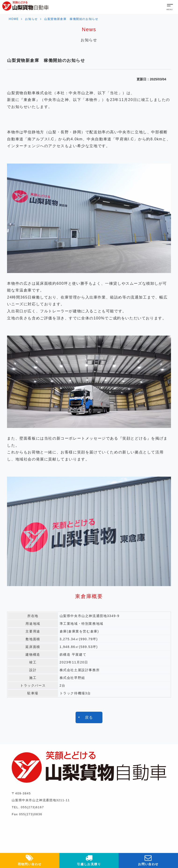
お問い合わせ (148, 860)
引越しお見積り (89, 860)
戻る (89, 717)
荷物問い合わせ (30, 860)
